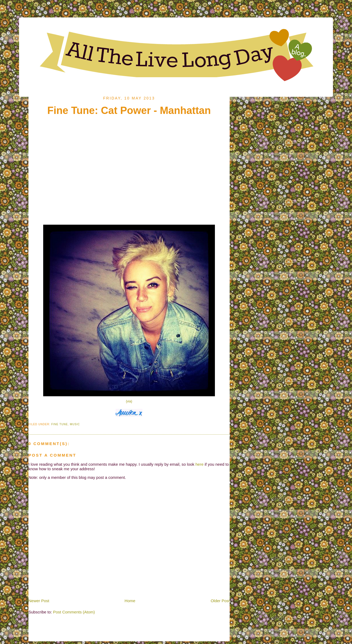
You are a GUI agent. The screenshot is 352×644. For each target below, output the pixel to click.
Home (130, 601)
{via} (129, 401)
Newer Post (39, 601)
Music (75, 424)
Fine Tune (60, 424)
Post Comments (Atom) (74, 612)
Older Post (220, 601)
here (200, 464)
